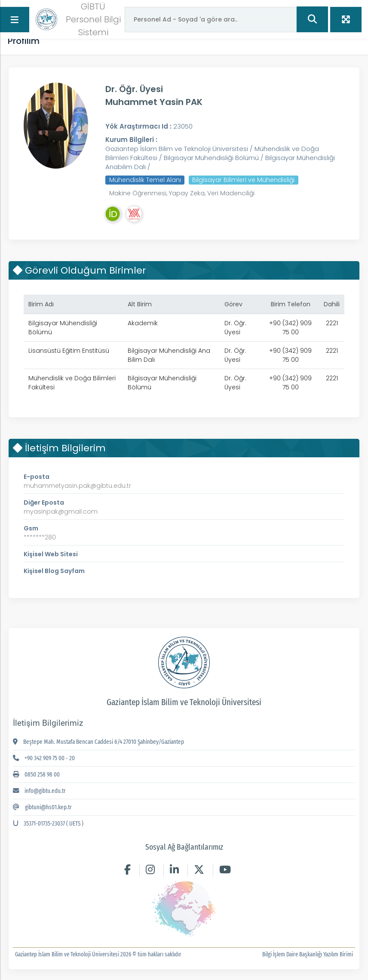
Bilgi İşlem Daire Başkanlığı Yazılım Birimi (310, 954)
